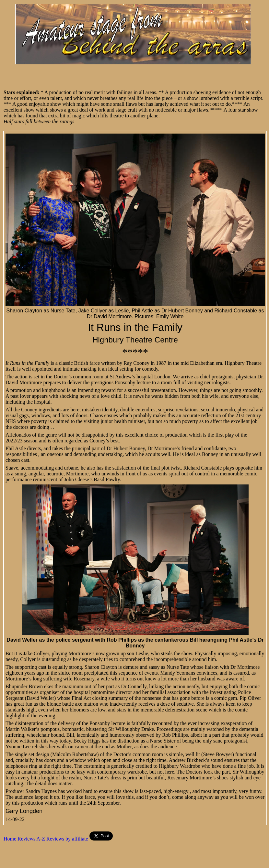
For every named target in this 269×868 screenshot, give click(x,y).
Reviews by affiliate (67, 839)
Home (10, 839)
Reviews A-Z (31, 839)
